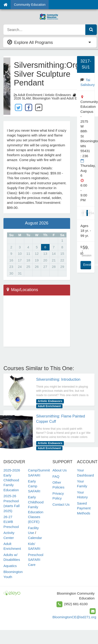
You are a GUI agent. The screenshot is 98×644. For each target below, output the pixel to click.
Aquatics (10, 566)
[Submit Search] (91, 30)
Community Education (30, 5)
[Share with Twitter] (18, 107)
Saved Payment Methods (84, 508)
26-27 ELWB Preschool (11, 522)
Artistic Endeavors (50, 401)
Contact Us (61, 504)
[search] (45, 30)
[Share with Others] (39, 107)
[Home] (5, 5)
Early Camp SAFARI (34, 486)
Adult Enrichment (49, 406)
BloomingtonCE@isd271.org (74, 617)
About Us (60, 470)
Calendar (35, 538)
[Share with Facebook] (29, 107)
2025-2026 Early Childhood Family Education (12, 480)
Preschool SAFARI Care (36, 560)
